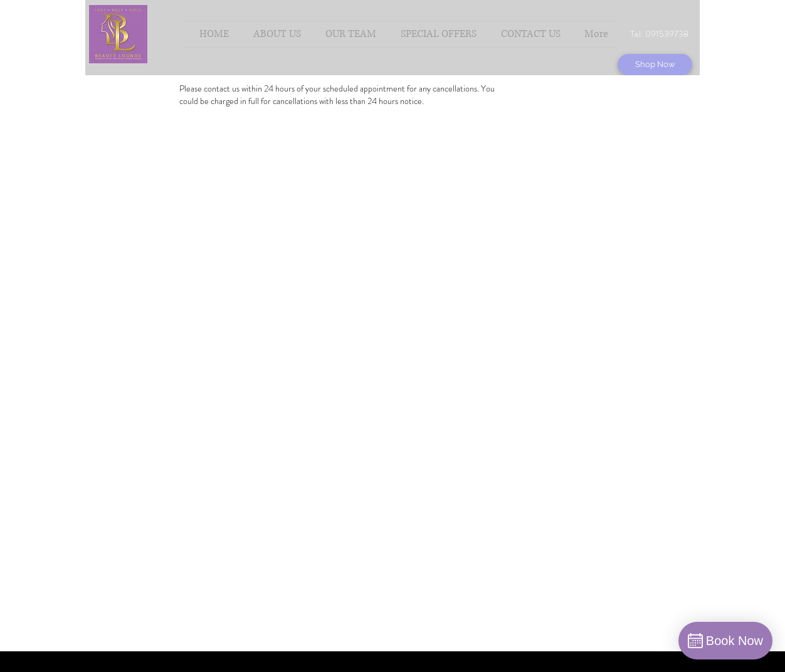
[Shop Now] (655, 65)
